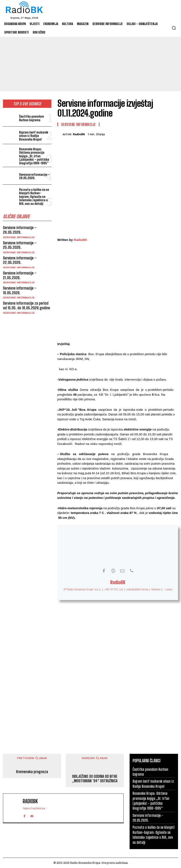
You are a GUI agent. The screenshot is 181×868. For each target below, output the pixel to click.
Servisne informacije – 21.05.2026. (20, 275)
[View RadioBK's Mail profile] (122, 571)
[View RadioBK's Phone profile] (132, 571)
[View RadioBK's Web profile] (113, 571)
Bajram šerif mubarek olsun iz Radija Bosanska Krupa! (34, 136)
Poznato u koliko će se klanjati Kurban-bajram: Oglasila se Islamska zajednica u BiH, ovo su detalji (34, 197)
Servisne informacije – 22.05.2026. (20, 260)
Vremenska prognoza (32, 772)
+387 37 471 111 (113, 589)
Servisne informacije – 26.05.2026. (34, 176)
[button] (174, 28)
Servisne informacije (19, 237)
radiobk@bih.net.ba (137, 589)
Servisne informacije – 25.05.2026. (20, 245)
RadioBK (79, 134)
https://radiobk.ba (34, 808)
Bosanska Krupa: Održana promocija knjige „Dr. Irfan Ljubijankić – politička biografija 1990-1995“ (34, 156)
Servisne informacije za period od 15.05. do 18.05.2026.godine (26, 305)
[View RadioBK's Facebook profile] (104, 571)
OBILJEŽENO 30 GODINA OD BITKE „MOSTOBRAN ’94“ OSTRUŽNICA (95, 779)
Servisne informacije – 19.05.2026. (20, 290)
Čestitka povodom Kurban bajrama (32, 118)
